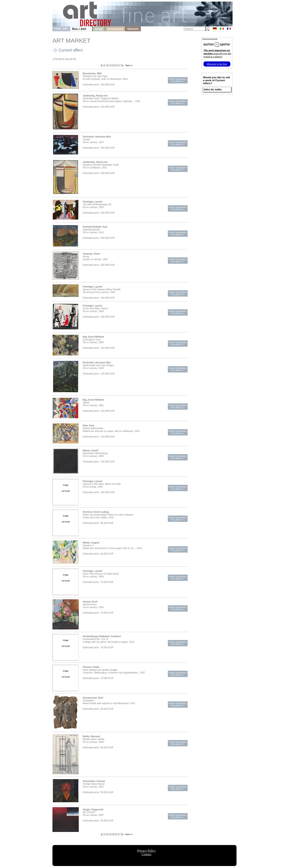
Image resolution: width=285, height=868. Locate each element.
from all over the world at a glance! (217, 53)
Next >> (129, 65)
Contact (146, 854)
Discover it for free (217, 64)
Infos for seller (213, 89)
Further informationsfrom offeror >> (178, 80)
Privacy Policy (146, 851)
